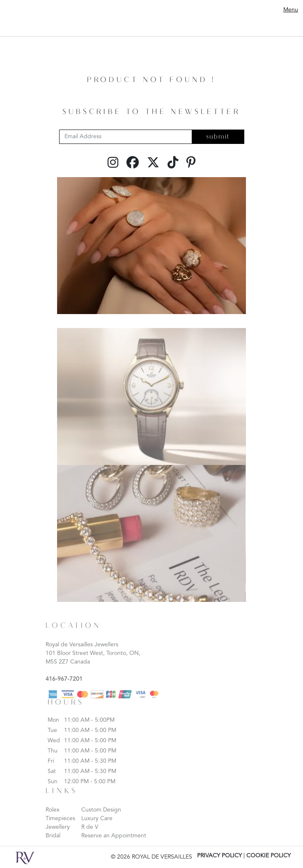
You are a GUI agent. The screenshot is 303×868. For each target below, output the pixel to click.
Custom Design (101, 817)
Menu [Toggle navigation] (291, 10)
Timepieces (60, 826)
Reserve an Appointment (114, 843)
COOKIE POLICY (269, 856)
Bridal (53, 843)
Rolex (53, 817)
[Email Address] (126, 137)
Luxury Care (97, 826)
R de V (90, 834)
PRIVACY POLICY (219, 856)
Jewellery (58, 834)
